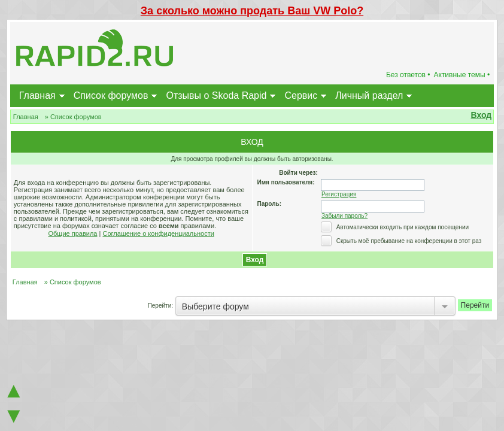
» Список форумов (73, 117)
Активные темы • (462, 75)
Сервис (301, 95)
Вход (482, 115)
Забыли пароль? (344, 216)
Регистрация (339, 194)
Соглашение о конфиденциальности (158, 233)
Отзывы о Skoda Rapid (216, 95)
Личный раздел (369, 95)
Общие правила (73, 233)
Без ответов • (408, 75)
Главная (37, 95)
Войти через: (298, 173)
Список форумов (111, 95)
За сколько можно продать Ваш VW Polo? (252, 11)
